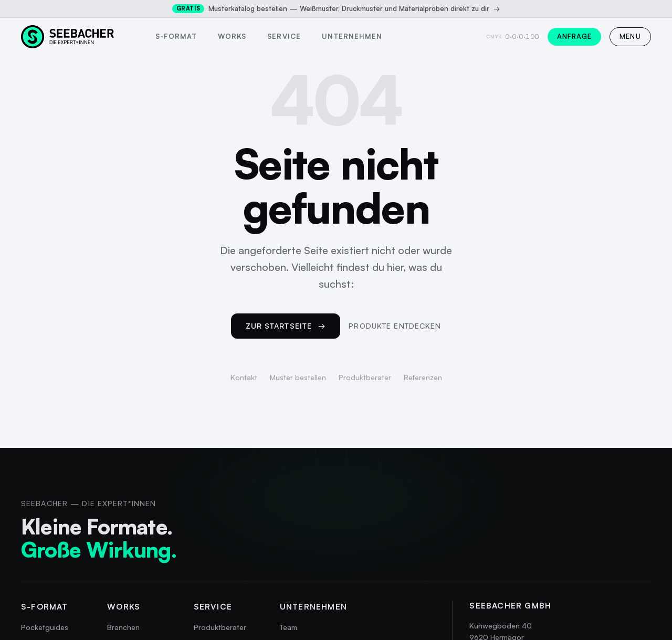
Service (284, 36)
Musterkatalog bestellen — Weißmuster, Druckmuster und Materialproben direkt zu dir (336, 9)
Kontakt (244, 377)
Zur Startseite (286, 326)
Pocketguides (45, 627)
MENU (630, 36)
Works (232, 36)
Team (288, 627)
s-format (176, 36)
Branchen (123, 627)
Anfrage (574, 36)
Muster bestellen (298, 377)
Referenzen (423, 377)
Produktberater (365, 377)
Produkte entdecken (395, 326)
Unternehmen (352, 36)
